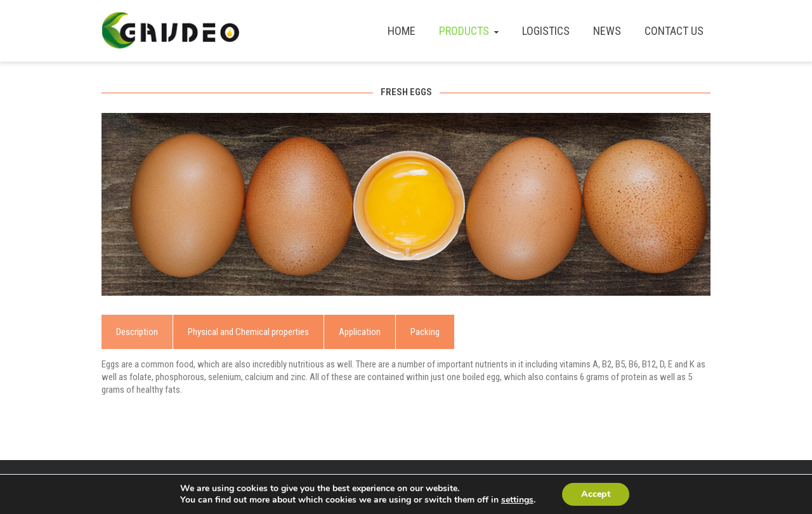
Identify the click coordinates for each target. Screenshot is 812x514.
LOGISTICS (546, 31)
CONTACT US (674, 31)
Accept (596, 494)
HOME (402, 31)
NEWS (607, 31)
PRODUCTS (470, 31)
